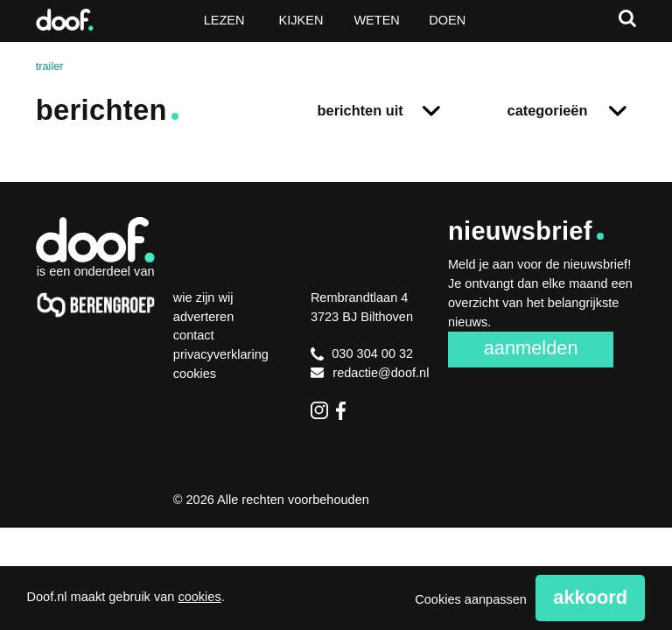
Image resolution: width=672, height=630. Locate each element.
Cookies (195, 374)
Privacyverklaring (221, 354)
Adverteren (203, 317)
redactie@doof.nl (370, 373)
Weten (376, 20)
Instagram (319, 410)
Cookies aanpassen (471, 599)
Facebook (345, 410)
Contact (194, 335)
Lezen (224, 20)
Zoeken (627, 18)
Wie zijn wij (203, 297)
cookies (199, 597)
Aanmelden (531, 348)
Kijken (301, 20)
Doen (447, 20)
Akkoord (590, 597)
